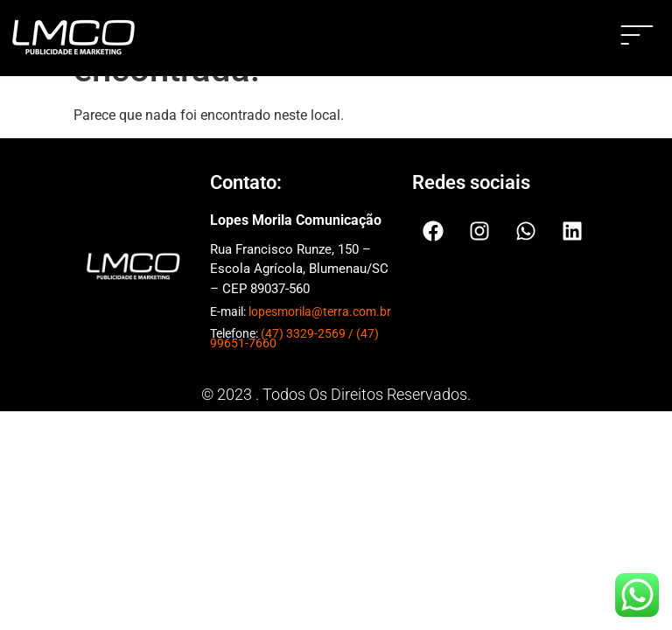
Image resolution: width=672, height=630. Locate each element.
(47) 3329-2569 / (308, 333)
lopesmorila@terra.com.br (320, 311)
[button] (637, 38)
